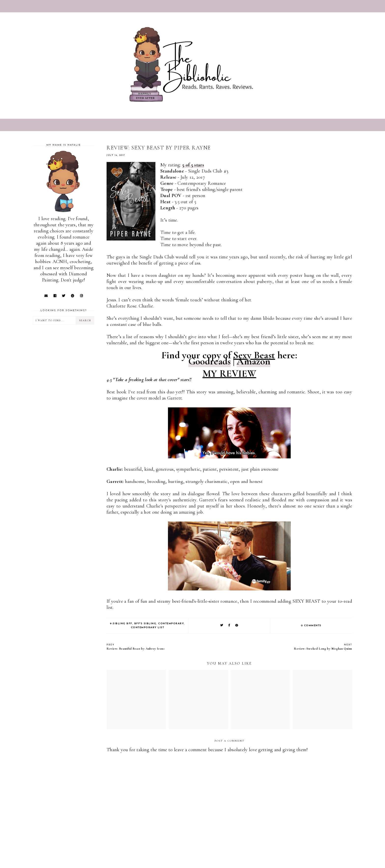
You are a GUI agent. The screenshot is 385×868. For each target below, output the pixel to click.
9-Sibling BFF (121, 624)
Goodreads (210, 361)
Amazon (254, 361)
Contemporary (171, 624)
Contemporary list (148, 628)
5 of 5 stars (193, 165)
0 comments (311, 626)
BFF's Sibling (145, 624)
